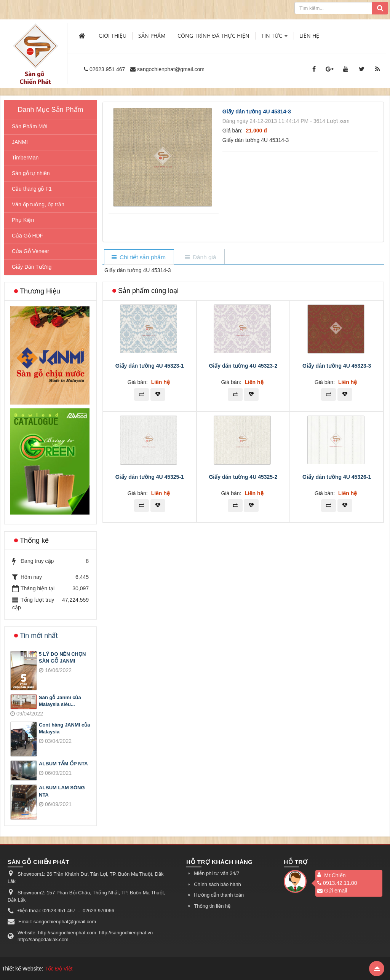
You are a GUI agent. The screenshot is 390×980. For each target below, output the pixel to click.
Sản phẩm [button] (152, 36)
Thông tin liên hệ (212, 906)
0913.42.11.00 (337, 883)
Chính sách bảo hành (217, 884)
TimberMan (25, 158)
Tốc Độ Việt (59, 969)
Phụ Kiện (23, 220)
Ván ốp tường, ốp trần (38, 204)
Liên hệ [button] (309, 36)
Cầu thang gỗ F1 (32, 189)
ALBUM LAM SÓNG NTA (62, 791)
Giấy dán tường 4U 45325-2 (243, 477)
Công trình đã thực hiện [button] (213, 36)
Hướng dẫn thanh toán (219, 895)
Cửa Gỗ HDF (27, 236)
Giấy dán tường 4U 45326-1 (337, 477)
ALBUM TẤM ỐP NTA (63, 764)
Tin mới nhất (39, 636)
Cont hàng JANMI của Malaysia (64, 728)
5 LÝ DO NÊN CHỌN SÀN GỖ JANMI (62, 658)
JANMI (20, 142)
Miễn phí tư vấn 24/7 (217, 873)
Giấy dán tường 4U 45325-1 (150, 477)
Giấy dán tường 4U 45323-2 (243, 366)
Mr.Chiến (335, 875)
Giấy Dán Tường (32, 267)
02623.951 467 (107, 69)
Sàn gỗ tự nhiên (31, 173)
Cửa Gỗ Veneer (30, 251)
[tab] (139, 257)
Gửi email (332, 891)
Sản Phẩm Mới (30, 126)
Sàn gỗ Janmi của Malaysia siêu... (60, 701)
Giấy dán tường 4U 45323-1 (150, 366)
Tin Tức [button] (274, 38)
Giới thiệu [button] (113, 36)
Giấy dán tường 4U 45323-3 (337, 366)
